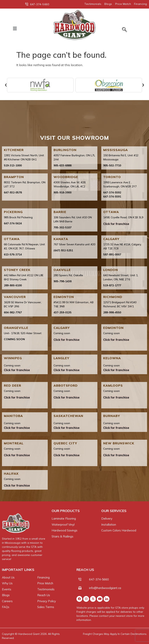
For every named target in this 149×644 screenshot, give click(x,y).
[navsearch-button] (124, 30)
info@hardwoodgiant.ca (105, 588)
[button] (15, 28)
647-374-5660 (99, 579)
